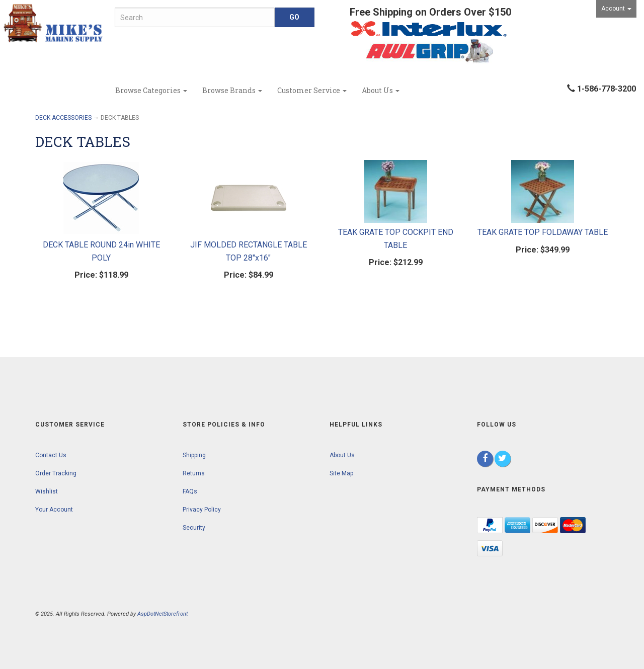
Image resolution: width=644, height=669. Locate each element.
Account (616, 9)
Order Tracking (56, 473)
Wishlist (47, 491)
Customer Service (312, 90)
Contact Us (51, 455)
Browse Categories (151, 90)
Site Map (341, 473)
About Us (381, 90)
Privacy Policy (202, 510)
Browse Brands (232, 90)
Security (194, 528)
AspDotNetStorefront (163, 614)
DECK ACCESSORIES (63, 118)
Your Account (54, 510)
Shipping (194, 455)
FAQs (190, 491)
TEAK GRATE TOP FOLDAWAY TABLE (543, 232)
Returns (194, 473)
